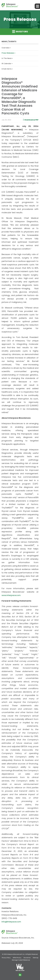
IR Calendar (6, 64)
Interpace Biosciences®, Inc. (16, 954)
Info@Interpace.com (11, 922)
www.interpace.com (11, 595)
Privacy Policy (6, 958)
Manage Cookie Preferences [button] (21, 960)
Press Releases (8, 53)
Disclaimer (27, 958)
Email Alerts (7, 69)
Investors (20, 32)
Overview (6, 48)
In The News (7, 58)
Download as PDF (31, 120)
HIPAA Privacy (17, 958)
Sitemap (36, 958)
